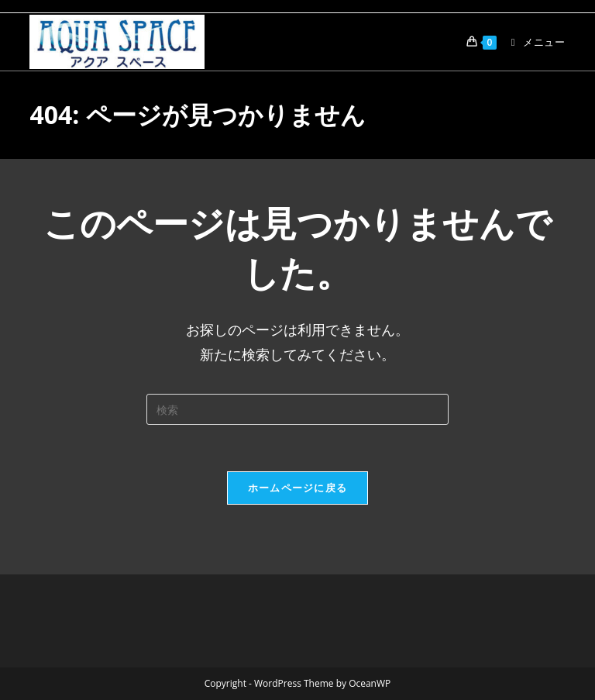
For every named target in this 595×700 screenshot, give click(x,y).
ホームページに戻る (298, 488)
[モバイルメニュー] (533, 42)
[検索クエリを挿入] (297, 409)
